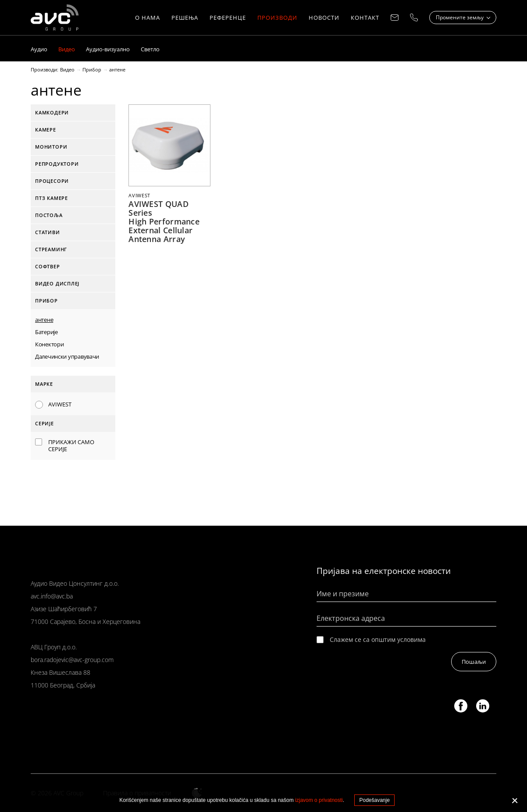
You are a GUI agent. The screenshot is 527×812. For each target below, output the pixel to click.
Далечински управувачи (67, 356)
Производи (277, 18)
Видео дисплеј (57, 283)
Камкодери (52, 112)
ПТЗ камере (52, 198)
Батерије (46, 332)
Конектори (49, 344)
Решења (185, 18)
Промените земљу (460, 17)
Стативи (48, 232)
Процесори (52, 181)
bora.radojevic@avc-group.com (72, 660)
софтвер (48, 266)
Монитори (51, 147)
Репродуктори (57, 164)
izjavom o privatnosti (319, 800)
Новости (324, 18)
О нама (148, 18)
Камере (46, 130)
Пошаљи (474, 662)
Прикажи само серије (71, 445)
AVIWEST (60, 404)
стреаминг (51, 249)
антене (117, 70)
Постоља (49, 215)
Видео (67, 70)
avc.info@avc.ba (52, 596)
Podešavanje (374, 800)
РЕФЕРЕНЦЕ (228, 18)
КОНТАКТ (365, 18)
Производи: (45, 70)
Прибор (92, 70)
